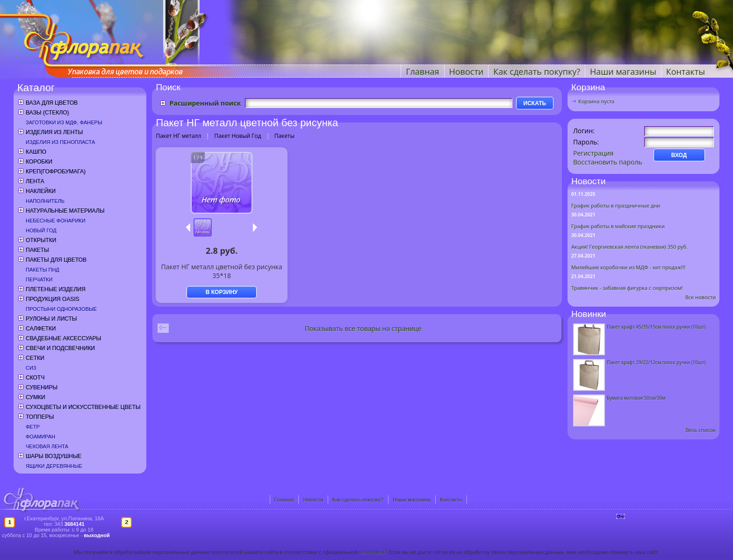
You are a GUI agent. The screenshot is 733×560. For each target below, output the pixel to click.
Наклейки (41, 191)
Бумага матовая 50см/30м (636, 398)
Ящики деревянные (54, 466)
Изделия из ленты (54, 132)
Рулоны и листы (51, 319)
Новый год (41, 230)
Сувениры (42, 388)
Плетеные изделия (56, 289)
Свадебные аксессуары (63, 338)
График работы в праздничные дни (616, 205)
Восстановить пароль (608, 162)
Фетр (33, 427)
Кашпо (36, 152)
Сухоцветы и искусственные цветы (83, 407)
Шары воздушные (54, 456)
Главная (422, 72)
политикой (373, 552)
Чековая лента (47, 446)
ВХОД (679, 155)
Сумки (36, 397)
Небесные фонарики (56, 221)
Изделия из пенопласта (60, 142)
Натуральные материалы (65, 211)
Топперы (40, 417)
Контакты (686, 72)
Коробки (39, 162)
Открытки (41, 240)
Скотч (35, 378)
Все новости (701, 297)
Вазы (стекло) (47, 113)
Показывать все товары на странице (363, 328)
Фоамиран (40, 437)
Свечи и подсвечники (60, 348)
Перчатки (39, 280)
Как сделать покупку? (537, 72)
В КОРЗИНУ (222, 292)
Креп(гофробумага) (56, 172)
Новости (467, 72)
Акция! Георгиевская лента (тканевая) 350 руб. (629, 247)
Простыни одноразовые (61, 309)
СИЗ (31, 368)
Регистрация (593, 153)
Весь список (701, 430)
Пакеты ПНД (43, 270)
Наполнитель (45, 201)
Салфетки (41, 329)
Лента (35, 181)
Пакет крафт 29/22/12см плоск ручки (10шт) (656, 362)
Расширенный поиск (205, 103)
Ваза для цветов (52, 103)
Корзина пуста (596, 101)
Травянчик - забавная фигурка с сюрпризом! (627, 288)
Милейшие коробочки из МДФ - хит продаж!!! (628, 267)
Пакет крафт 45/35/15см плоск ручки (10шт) (656, 327)
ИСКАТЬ (535, 103)
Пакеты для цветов (56, 260)
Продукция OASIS (53, 299)
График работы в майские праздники (618, 226)
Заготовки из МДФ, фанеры (64, 122)
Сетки (35, 358)
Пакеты (37, 250)
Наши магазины (623, 72)
